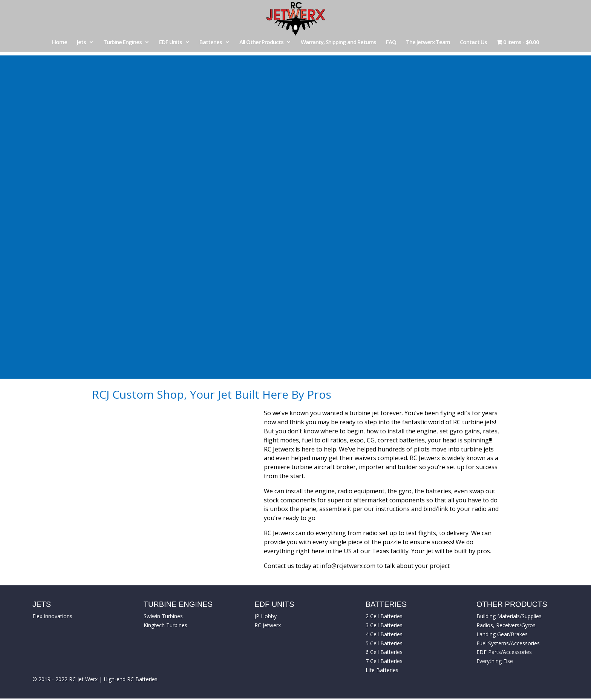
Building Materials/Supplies (509, 616)
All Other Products (261, 42)
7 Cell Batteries (384, 661)
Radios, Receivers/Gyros (506, 625)
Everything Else (495, 661)
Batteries (211, 42)
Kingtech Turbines (165, 625)
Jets (81, 42)
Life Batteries (382, 670)
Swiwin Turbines (163, 616)
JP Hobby (266, 616)
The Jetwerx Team (428, 42)
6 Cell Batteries (384, 652)
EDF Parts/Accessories (504, 652)
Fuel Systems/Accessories (508, 643)
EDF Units (171, 42)
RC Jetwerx (268, 625)
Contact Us (473, 42)
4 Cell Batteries (384, 634)
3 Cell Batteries (384, 625)
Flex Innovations (52, 616)
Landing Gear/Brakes (502, 634)
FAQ (391, 42)
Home (60, 42)
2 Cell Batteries (384, 616)
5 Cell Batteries (384, 643)
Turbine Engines (122, 42)
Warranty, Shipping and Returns (338, 42)
